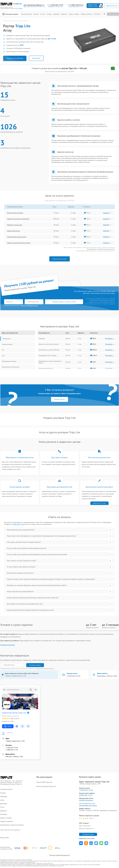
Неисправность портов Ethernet (49, 350)
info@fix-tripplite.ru (86, 800)
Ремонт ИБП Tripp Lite (44, 782)
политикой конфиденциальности (29, 306)
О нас (43, 14)
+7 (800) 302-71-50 (12, 750)
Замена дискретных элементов (18, 219)
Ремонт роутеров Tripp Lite (46, 786)
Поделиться (81, 843)
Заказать (107, 213)
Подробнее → (110, 338)
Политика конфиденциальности (60, 855)
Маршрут (8, 726)
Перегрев (42, 338)
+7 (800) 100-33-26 (76, 5)
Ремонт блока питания (15, 213)
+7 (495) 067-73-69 (56, 5)
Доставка (57, 14)
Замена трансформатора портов (19, 243)
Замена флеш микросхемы (17, 237)
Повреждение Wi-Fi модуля (48, 356)
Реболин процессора (15, 225)
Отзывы (49, 14)
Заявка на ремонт (87, 14)
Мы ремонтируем (10, 14)
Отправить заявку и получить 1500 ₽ (64, 302)
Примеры (4, 796)
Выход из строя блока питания (49, 344)
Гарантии (64, 14)
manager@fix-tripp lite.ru (88, 805)
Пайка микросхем (13, 231)
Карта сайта (5, 838)
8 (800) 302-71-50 (86, 795)
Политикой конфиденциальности (45, 668)
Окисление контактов (46, 368)
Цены (36, 14)
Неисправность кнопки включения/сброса (50, 362)
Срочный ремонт (27, 14)
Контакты (97, 14)
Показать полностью (8, 645)
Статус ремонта (113, 14)
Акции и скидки (74, 14)
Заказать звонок (59, 399)
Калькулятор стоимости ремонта (12, 825)
